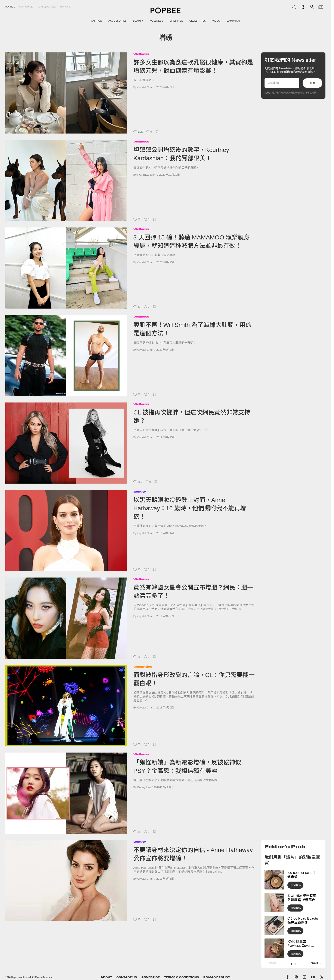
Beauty (140, 492)
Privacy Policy (217, 977)
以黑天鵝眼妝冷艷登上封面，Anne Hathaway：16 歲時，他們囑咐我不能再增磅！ (190, 508)
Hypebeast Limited (21, 977)
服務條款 (300, 93)
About (106, 977)
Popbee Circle (47, 7)
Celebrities (143, 667)
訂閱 (312, 83)
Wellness (141, 54)
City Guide (26, 7)
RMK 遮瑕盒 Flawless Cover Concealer (299, 946)
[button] (291, 964)
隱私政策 (312, 93)
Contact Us (127, 977)
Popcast (66, 7)
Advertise (151, 977)
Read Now (295, 885)
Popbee (10, 7)
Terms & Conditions (182, 977)
